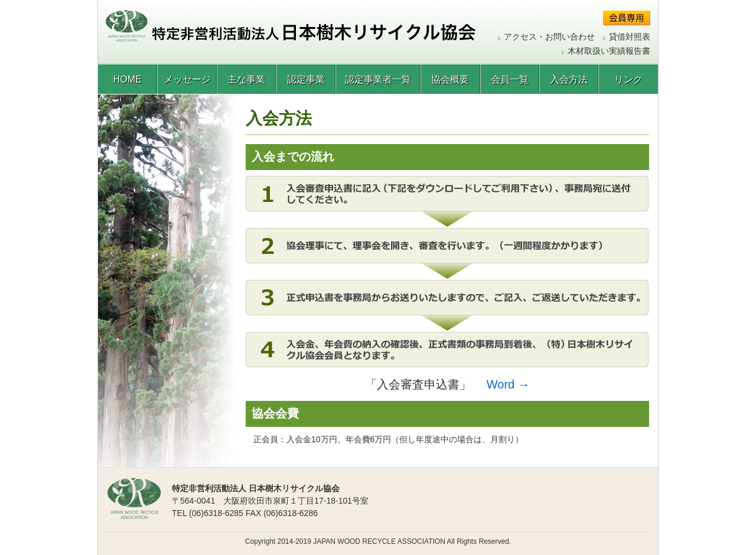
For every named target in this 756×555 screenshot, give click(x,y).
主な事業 (246, 79)
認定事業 (306, 79)
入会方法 (569, 79)
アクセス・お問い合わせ (549, 37)
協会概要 (450, 79)
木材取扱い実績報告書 (609, 51)
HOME (128, 79)
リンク (628, 79)
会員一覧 (510, 79)
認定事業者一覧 (378, 79)
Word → (508, 384)
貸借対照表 (630, 37)
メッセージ (187, 79)
